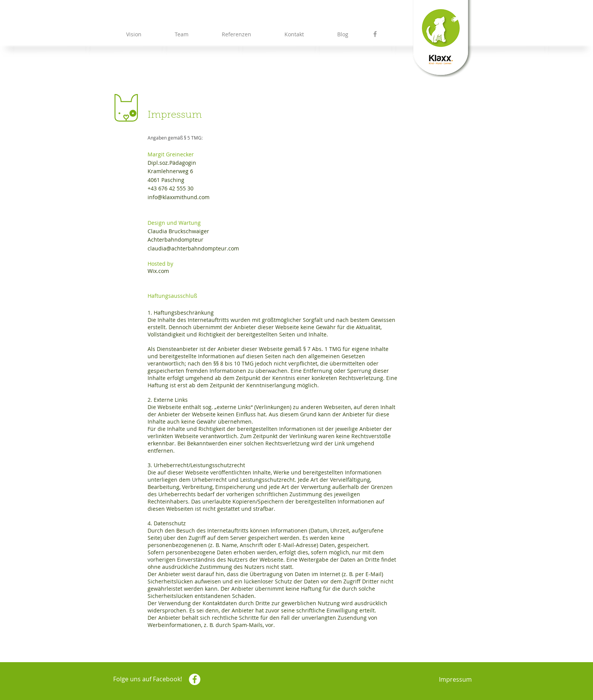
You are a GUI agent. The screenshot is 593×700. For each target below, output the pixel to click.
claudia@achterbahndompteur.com (193, 248)
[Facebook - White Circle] (195, 679)
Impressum (455, 679)
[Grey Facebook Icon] (375, 34)
